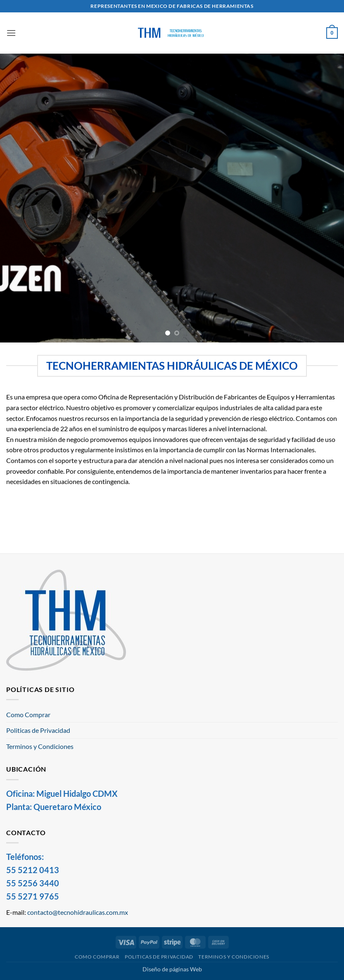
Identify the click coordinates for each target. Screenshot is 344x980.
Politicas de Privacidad (38, 730)
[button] (11, 33)
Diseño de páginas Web (172, 969)
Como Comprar (28, 714)
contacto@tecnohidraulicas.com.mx (78, 912)
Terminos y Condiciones (40, 746)
